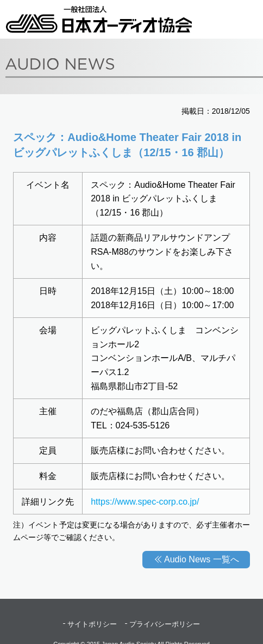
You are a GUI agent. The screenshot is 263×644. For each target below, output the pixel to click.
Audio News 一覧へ (202, 559)
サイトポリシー (92, 624)
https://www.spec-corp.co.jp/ (145, 502)
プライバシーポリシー (165, 624)
